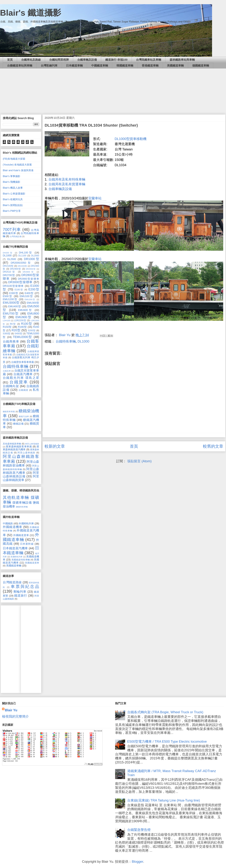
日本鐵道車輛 (74, 66)
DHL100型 (26, 253)
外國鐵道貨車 (21, 535)
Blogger (137, 862)
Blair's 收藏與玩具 (13, 199)
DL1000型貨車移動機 (131, 139)
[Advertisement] (113, 89)
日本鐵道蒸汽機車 (15, 548)
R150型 (7, 327)
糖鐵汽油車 (24, 416)
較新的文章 (55, 446)
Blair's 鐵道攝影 (31, 13)
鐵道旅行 (21, 596)
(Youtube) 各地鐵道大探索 (17, 165)
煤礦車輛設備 (22, 503)
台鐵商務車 (11, 341)
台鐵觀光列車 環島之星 (21, 378)
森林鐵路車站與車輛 (182, 60)
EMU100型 (26, 296)
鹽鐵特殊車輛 (22, 507)
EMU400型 (15, 306)
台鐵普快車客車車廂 (23, 362)
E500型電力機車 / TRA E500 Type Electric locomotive (167, 741)
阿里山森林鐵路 (26, 453)
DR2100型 (8, 266)
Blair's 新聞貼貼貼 (13, 205)
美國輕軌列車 (17, 557)
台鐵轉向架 (11, 386)
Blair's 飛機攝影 (12, 182)
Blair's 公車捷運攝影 (14, 194)
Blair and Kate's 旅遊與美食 (18, 170)
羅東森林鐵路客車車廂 (19, 447)
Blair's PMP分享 (12, 211)
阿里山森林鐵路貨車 (21, 478)
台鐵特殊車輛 (66, 341)
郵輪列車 (20, 592)
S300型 (7, 333)
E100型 (19, 290)
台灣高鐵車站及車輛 (149, 60)
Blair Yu (11, 710)
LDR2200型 (20, 320)
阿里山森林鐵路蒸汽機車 (21, 471)
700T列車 (12, 229)
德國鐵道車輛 (201, 66)
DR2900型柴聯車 (28, 279)
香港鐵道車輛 (150, 66)
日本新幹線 (27, 544)
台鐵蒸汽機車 (23, 374)
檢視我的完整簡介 (15, 716)
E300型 (14, 293)
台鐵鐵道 (23, 390)
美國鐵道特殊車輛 (21, 560)
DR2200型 (22, 266)
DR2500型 (31, 269)
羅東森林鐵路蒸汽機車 (21, 448)
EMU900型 (24, 317)
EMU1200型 (10, 299)
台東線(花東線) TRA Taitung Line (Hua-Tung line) (164, 800)
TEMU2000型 (23, 337)
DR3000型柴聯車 (20, 282)
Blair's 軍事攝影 (12, 176)
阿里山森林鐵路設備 (21, 475)
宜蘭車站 (95, 198)
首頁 (10, 60)
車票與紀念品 (25, 587)
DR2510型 (9, 272)
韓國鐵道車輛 (125, 66)
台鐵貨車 (19, 382)
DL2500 (12, 259)
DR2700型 (9, 275)
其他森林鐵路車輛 (12, 444)
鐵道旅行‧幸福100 (116, 60)
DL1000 (83, 341)
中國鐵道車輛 (100, 66)
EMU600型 (25, 310)
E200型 (34, 289)
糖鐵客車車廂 (9, 412)
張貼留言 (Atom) (139, 461)
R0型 (13, 324)
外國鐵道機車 (12, 527)
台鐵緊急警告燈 (139, 830)
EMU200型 (30, 299)
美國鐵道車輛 (175, 66)
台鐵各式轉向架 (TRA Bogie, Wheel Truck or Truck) (165, 712)
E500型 (8, 296)
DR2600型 (29, 272)
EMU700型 (11, 313)
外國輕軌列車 (26, 524)
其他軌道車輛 (16, 497)
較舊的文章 (213, 446)
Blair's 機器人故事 (13, 188)
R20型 (16, 330)
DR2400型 (16, 269)
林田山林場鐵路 (32, 444)
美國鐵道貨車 (32, 563)
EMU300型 (33, 303)
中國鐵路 (8, 524)
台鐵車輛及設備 (87, 60)
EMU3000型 (11, 303)
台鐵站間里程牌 (59, 60)
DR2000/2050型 (21, 263)
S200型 (32, 330)
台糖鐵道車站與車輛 (20, 66)
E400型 (29, 293)
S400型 (18, 333)
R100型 (27, 324)
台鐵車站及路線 (31, 60)
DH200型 (8, 253)
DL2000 (35, 256)
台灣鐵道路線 (12, 582)
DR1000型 (31, 259)
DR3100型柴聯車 (13, 286)
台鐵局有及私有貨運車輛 (67, 184)
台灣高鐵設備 (16, 236)
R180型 (22, 327)
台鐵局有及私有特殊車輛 (67, 179)
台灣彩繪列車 (49, 66)
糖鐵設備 (18, 424)
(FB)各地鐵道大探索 (14, 159)
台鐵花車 (7, 371)
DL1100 (22, 256)
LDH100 (6, 321)
